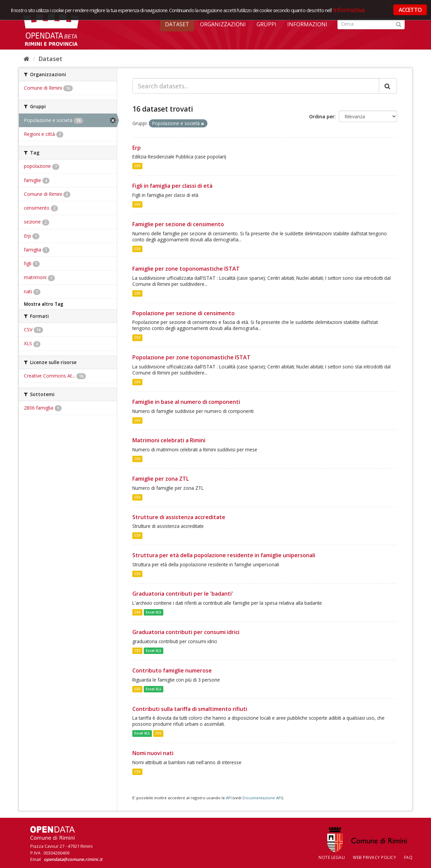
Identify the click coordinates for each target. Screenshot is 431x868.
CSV (137, 166)
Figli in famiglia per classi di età (172, 186)
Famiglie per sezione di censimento (178, 224)
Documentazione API (262, 798)
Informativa (349, 10)
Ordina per (322, 116)
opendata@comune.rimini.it (73, 859)
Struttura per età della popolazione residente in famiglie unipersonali (224, 555)
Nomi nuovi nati (153, 753)
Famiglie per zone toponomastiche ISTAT (186, 269)
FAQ (408, 857)
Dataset (177, 24)
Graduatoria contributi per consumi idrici (186, 632)
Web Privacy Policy (374, 857)
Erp (137, 148)
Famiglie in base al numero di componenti (186, 402)
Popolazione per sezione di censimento (184, 313)
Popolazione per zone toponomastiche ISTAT (191, 357)
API (229, 798)
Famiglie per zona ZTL (161, 479)
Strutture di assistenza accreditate (179, 517)
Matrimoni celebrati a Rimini (169, 440)
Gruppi (267, 24)
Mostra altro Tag (44, 304)
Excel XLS (154, 612)
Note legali (332, 857)
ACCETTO (410, 10)
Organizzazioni (223, 24)
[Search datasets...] (256, 86)
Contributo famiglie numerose (172, 670)
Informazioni (307, 24)
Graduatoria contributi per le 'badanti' (183, 594)
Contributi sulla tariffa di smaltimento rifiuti (190, 709)
